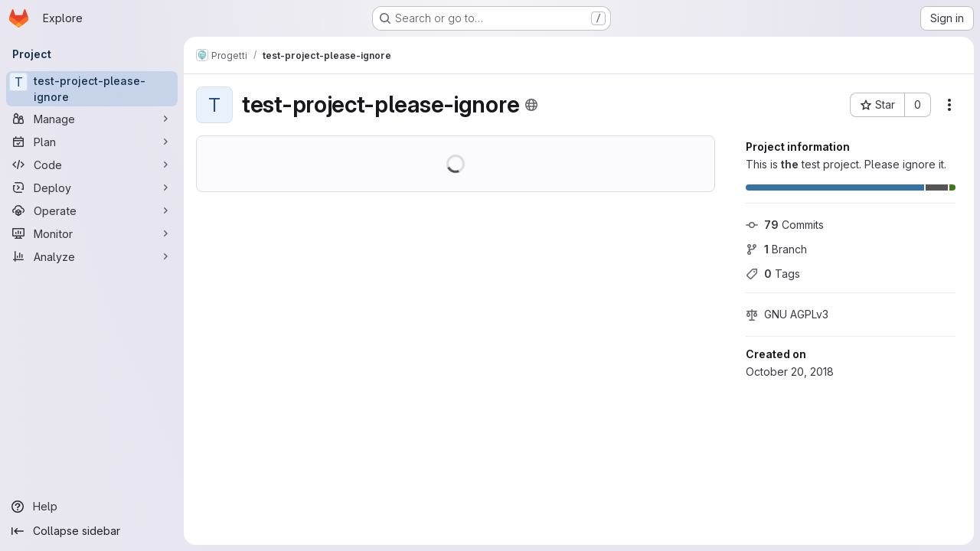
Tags (773, 274)
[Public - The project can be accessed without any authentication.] (531, 105)
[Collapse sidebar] (92, 531)
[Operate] (92, 210)
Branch (776, 249)
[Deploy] (92, 187)
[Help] (92, 507)
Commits (785, 225)
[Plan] (92, 142)
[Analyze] (92, 256)
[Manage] (92, 119)
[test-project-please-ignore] (92, 89)
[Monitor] (92, 233)
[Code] (92, 165)
